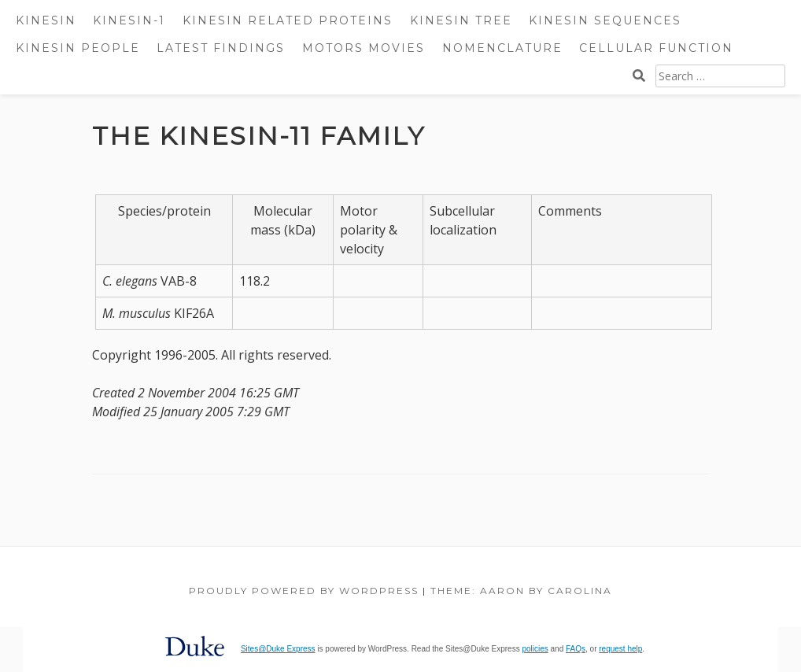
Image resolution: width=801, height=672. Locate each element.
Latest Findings (221, 48)
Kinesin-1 (129, 20)
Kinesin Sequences (605, 20)
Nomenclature (502, 48)
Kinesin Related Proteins (288, 20)
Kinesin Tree (461, 20)
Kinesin (46, 20)
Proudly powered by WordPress (304, 591)
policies (535, 649)
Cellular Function (656, 48)
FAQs (576, 649)
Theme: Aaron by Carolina (521, 591)
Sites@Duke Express (278, 649)
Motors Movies (364, 48)
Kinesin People (78, 48)
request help (620, 649)
